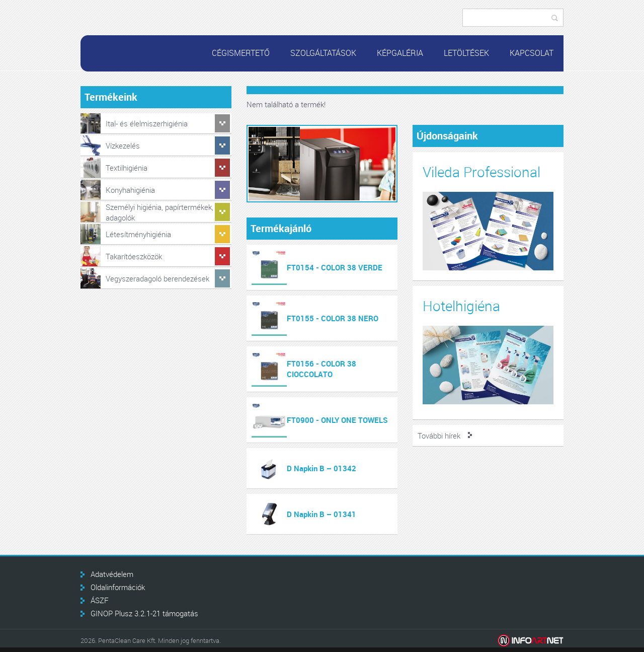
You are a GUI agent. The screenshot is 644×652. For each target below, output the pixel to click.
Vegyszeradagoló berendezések (157, 278)
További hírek (439, 436)
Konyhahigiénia (130, 190)
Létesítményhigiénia (138, 234)
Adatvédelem (112, 574)
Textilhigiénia (127, 168)
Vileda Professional (481, 172)
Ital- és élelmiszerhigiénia (147, 123)
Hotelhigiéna (461, 306)
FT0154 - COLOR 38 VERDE (335, 267)
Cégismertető (241, 53)
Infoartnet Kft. (531, 641)
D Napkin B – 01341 (321, 514)
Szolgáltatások (323, 53)
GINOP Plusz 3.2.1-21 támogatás (144, 613)
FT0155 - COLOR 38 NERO (333, 318)
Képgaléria (400, 53)
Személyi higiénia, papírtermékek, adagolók (159, 212)
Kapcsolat (532, 53)
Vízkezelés (123, 146)
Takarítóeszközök (134, 256)
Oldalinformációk (118, 587)
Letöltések (466, 53)
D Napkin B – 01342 (321, 468)
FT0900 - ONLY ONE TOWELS (337, 420)
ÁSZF (100, 600)
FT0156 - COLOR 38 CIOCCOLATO (321, 369)
